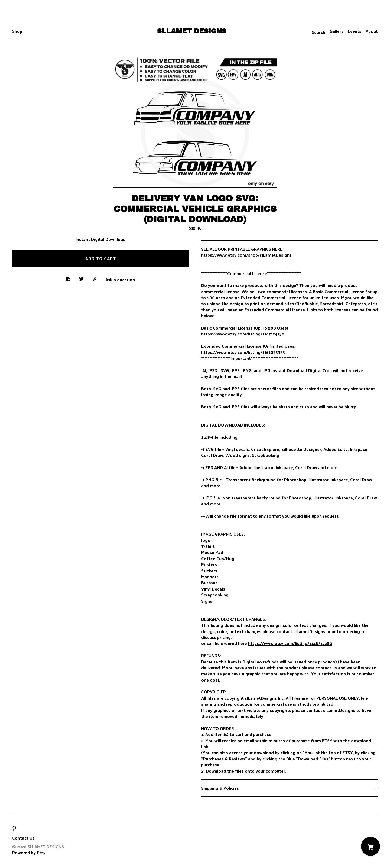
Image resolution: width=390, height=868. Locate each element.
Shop (17, 31)
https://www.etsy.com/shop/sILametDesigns (246, 255)
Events (355, 31)
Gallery (337, 31)
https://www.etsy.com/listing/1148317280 (290, 643)
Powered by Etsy (29, 852)
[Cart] (370, 846)
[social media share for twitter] (81, 277)
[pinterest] (14, 828)
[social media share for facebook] (68, 277)
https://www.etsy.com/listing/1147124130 (243, 334)
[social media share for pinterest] (95, 277)
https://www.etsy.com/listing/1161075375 (243, 352)
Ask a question (120, 279)
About (372, 31)
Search (318, 32)
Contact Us (23, 838)
